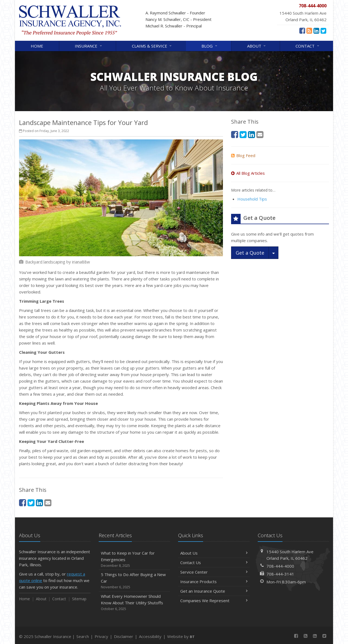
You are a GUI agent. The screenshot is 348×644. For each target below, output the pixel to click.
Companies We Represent (214, 601)
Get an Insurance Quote (214, 591)
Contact (308, 46)
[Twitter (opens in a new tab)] (323, 30)
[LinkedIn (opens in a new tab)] (316, 30)
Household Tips (252, 199)
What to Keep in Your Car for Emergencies (134, 559)
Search (83, 636)
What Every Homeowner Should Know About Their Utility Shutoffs (134, 603)
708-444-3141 (280, 574)
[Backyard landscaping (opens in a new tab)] (45, 262)
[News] (309, 30)
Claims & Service (152, 46)
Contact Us (214, 562)
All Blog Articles (248, 173)
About (257, 46)
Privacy (101, 636)
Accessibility (150, 636)
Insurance (89, 46)
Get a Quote (250, 253)
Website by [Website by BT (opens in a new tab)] (181, 636)
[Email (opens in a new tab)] (48, 503)
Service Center (214, 572)
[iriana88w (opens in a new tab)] (81, 262)
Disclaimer (124, 636)
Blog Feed (243, 155)
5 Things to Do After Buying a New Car (134, 581)
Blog (210, 46)
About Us (214, 553)
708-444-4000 (280, 566)
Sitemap (79, 599)
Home (37, 46)
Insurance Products (214, 582)
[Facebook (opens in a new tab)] (302, 30)
